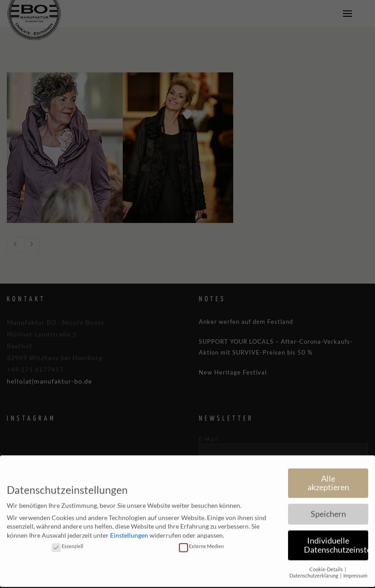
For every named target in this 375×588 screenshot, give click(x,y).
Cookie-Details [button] (327, 564)
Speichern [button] (328, 509)
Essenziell (67, 541)
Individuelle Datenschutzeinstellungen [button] (336, 540)
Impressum (355, 571)
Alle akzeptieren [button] (328, 478)
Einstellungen (129, 530)
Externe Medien (201, 541)
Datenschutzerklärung (314, 571)
